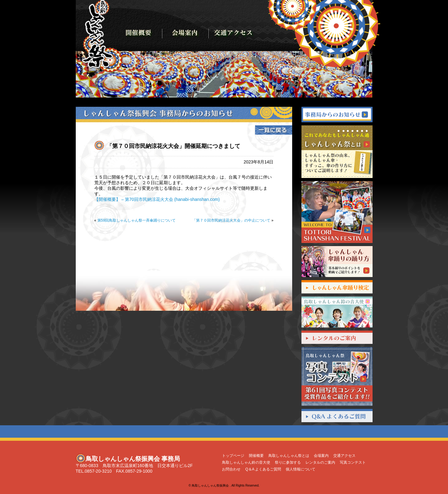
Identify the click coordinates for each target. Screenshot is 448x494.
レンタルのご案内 (320, 462)
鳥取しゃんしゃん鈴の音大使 (246, 462)
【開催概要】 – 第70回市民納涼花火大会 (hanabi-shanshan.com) (157, 199)
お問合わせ (231, 469)
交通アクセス (344, 456)
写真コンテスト (353, 462)
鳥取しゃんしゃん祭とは (289, 456)
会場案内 (321, 456)
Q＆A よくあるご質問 (263, 469)
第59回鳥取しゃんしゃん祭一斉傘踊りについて (137, 220)
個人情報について (301, 469)
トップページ (233, 456)
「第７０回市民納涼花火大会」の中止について (231, 220)
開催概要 (256, 456)
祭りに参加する (288, 462)
